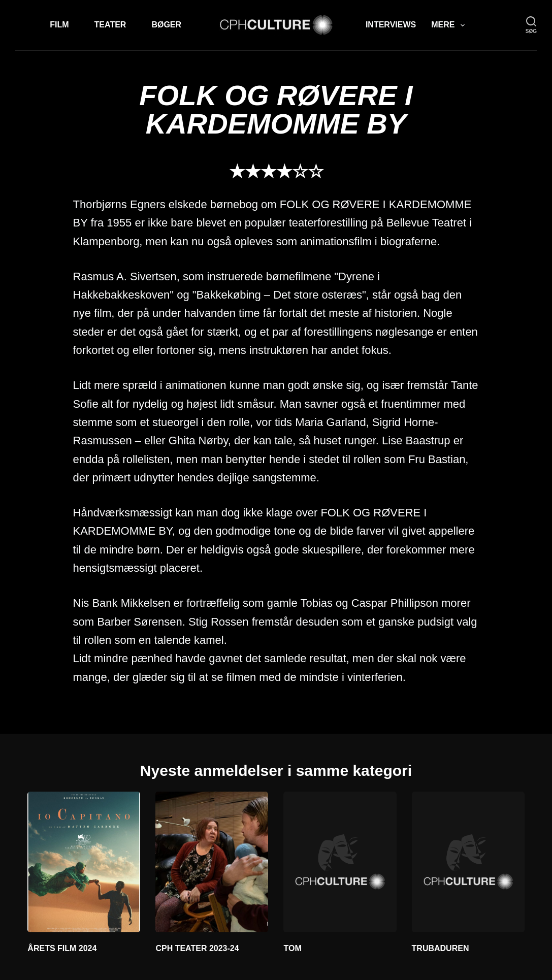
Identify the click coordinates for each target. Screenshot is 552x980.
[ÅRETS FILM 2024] (84, 862)
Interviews (391, 25)
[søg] (531, 25)
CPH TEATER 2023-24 (197, 948)
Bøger (166, 25)
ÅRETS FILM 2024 (62, 948)
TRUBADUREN (441, 948)
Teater (110, 25)
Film (59, 25)
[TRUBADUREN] (468, 862)
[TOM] (340, 862)
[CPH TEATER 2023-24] (212, 862)
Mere (450, 25)
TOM (292, 948)
